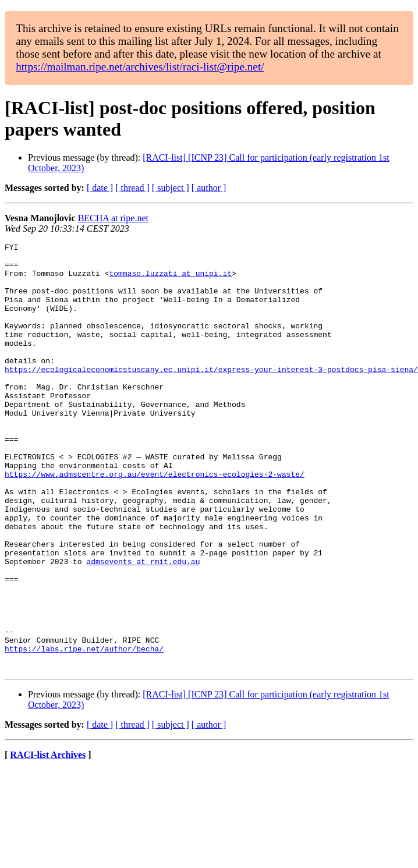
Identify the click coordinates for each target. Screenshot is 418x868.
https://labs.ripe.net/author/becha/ (84, 731)
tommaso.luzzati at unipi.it (170, 280)
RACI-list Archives (48, 840)
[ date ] (100, 188)
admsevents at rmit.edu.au (143, 626)
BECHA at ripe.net (113, 218)
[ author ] (209, 188)
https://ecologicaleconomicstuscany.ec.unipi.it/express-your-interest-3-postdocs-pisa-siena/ (211, 395)
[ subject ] (171, 188)
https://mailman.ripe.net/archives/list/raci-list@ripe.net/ (140, 67)
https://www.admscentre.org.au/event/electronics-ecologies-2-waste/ (155, 521)
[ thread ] (132, 188)
